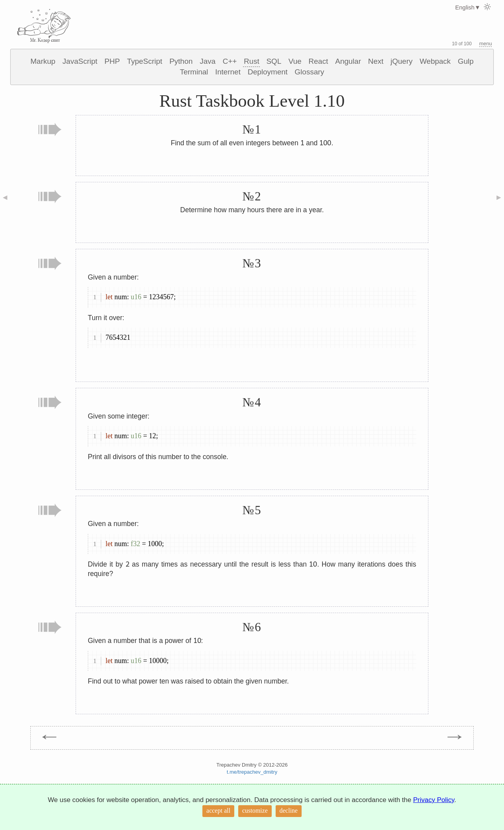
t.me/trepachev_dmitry (252, 772)
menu (486, 44)
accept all (218, 811)
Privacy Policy (434, 800)
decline (289, 811)
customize (255, 811)
